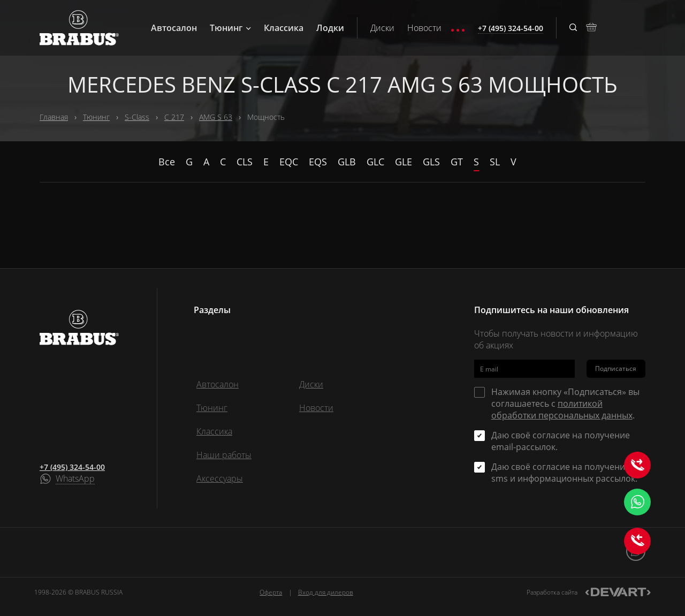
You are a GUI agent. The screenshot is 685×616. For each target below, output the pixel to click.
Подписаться (616, 368)
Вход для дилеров (326, 592)
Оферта (271, 592)
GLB (347, 162)
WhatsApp (75, 479)
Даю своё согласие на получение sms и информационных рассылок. (564, 473)
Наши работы (224, 455)
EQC (289, 162)
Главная (54, 117)
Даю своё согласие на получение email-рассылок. (561, 441)
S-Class (137, 117)
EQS (318, 162)
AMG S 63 (216, 117)
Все (167, 162)
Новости (424, 28)
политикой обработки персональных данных (562, 409)
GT (457, 162)
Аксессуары (220, 478)
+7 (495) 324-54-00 (72, 467)
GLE (404, 162)
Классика (284, 28)
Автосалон (174, 28)
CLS (245, 162)
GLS (431, 162)
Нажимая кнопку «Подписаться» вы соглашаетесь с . (565, 404)
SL (495, 162)
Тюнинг (230, 28)
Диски (382, 28)
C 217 (174, 117)
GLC (375, 162)
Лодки (330, 28)
